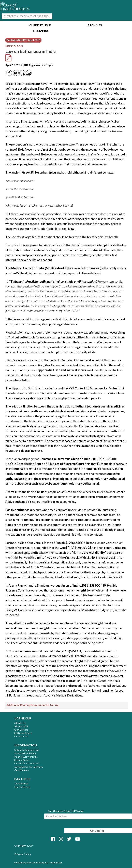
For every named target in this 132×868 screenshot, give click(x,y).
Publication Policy (25, 753)
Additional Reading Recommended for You (33, 705)
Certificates (22, 770)
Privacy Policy (23, 854)
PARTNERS (22, 779)
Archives (95, 26)
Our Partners (22, 787)
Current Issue (40, 26)
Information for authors (29, 767)
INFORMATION (26, 745)
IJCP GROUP (23, 718)
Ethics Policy (22, 760)
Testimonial (21, 784)
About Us (20, 723)
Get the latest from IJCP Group (66, 811)
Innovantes (56, 863)
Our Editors (21, 730)
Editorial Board (23, 733)
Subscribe (41, 32)
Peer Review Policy (26, 757)
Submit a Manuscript (27, 750)
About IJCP (21, 726)
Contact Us (21, 736)
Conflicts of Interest (27, 763)
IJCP (30, 846)
